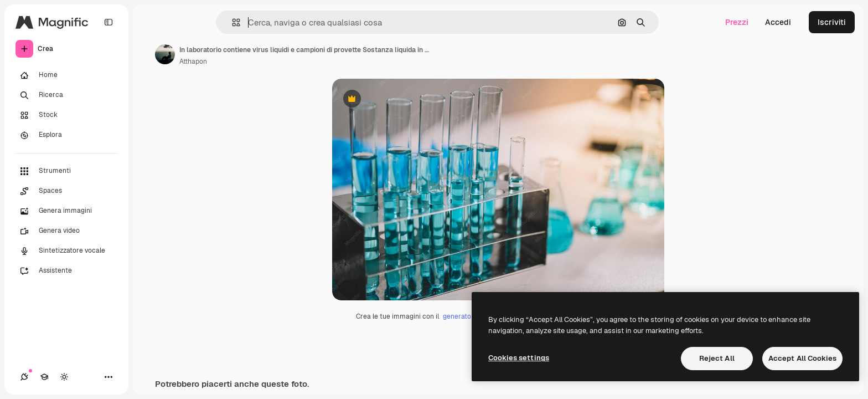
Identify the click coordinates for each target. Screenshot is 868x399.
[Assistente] (66, 271)
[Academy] (44, 377)
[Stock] (66, 115)
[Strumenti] (66, 171)
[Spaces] (66, 191)
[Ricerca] (66, 95)
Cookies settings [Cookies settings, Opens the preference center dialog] (519, 358)
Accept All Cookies (802, 358)
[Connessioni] (24, 377)
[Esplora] (66, 135)
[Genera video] (66, 231)
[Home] (66, 75)
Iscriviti (832, 22)
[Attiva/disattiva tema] (64, 377)
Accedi (778, 22)
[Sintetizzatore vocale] (66, 251)
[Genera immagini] (66, 211)
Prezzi (737, 22)
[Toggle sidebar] (108, 22)
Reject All (717, 358)
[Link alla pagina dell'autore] (165, 54)
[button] (232, 22)
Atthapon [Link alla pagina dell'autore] (193, 62)
